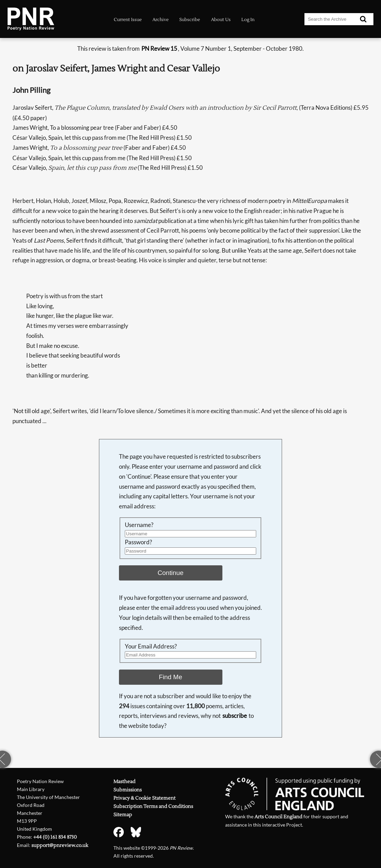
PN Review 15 (159, 48)
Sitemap (123, 815)
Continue (171, 573)
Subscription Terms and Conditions (153, 807)
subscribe (235, 716)
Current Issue (128, 19)
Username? (139, 525)
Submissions (128, 790)
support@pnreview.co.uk (60, 846)
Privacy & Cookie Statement (144, 798)
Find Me (171, 677)
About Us (221, 19)
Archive (161, 19)
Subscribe (190, 19)
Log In (248, 19)
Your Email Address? (151, 646)
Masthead (124, 782)
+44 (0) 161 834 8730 (55, 837)
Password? (138, 542)
